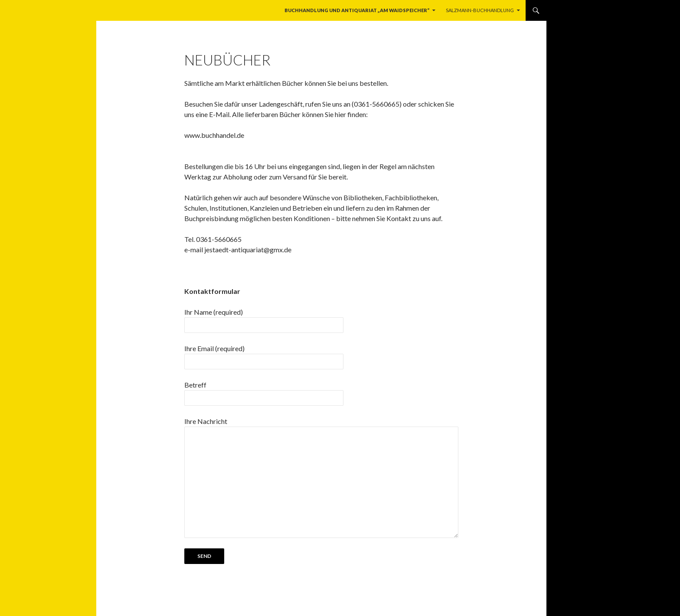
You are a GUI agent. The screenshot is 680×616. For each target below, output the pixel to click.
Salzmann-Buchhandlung (480, 10)
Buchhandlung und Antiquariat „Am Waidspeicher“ (357, 10)
